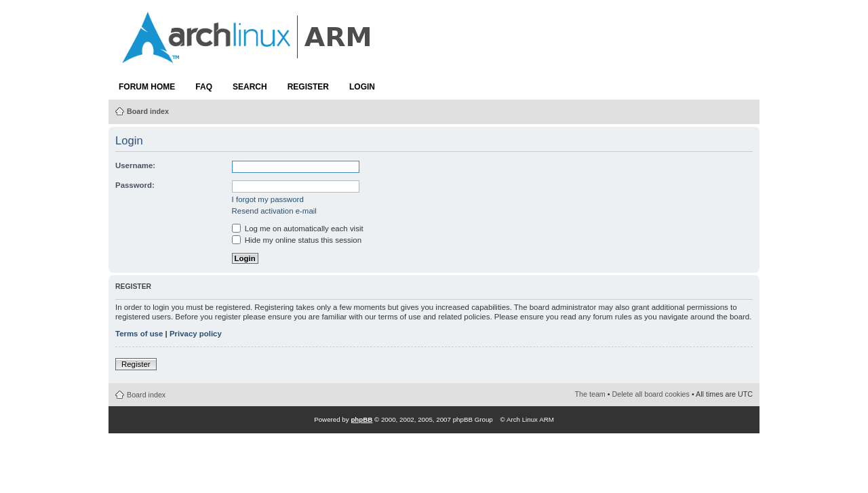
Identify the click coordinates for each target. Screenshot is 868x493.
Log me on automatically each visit (298, 229)
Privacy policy (196, 334)
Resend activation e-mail (274, 211)
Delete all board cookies (651, 394)
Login (362, 87)
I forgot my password (268, 199)
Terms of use (139, 334)
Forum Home (147, 87)
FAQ (204, 87)
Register (308, 87)
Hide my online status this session (297, 240)
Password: (135, 185)
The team (590, 394)
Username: (135, 165)
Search (250, 87)
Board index (148, 111)
